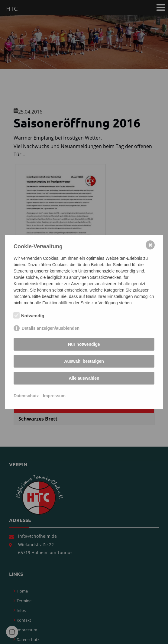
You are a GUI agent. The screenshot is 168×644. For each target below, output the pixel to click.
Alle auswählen (84, 378)
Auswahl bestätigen (84, 361)
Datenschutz (26, 396)
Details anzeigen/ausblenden (51, 328)
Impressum (54, 396)
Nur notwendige (84, 344)
